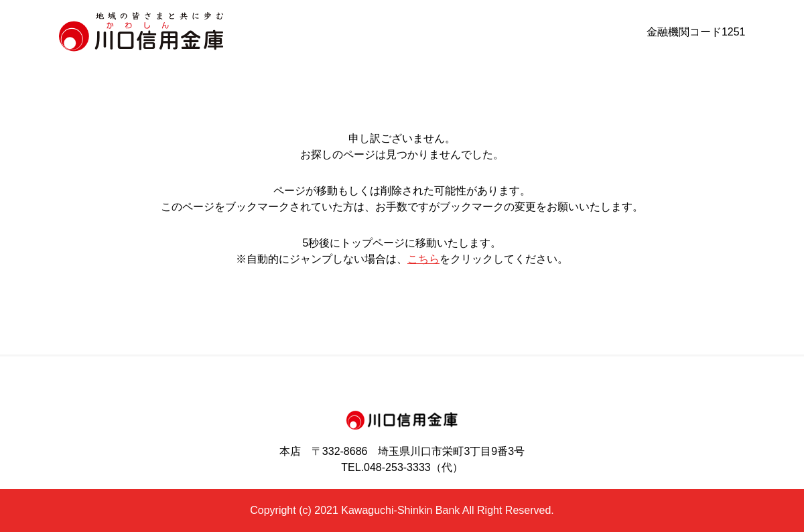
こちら (423, 259)
